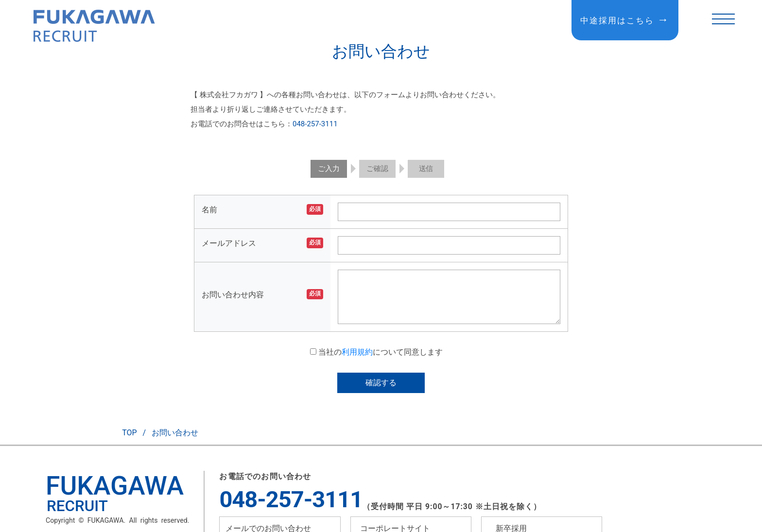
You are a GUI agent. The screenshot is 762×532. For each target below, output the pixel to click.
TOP (129, 433)
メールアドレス (229, 243)
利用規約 (357, 352)
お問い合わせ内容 (233, 295)
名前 (209, 210)
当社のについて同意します (376, 352)
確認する (381, 383)
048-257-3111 (315, 124)
